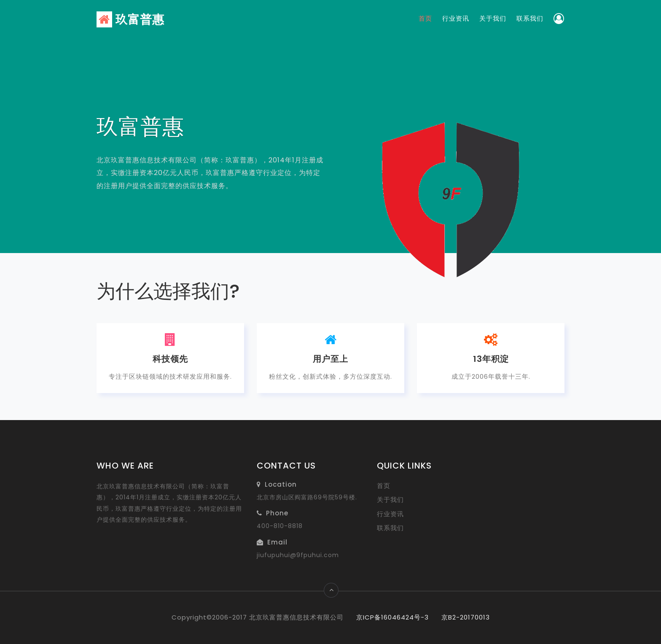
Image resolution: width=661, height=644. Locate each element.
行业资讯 (456, 18)
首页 (425, 18)
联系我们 (530, 18)
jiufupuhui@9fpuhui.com (298, 555)
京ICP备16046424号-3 (392, 617)
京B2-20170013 (466, 617)
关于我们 (493, 18)
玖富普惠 (130, 20)
